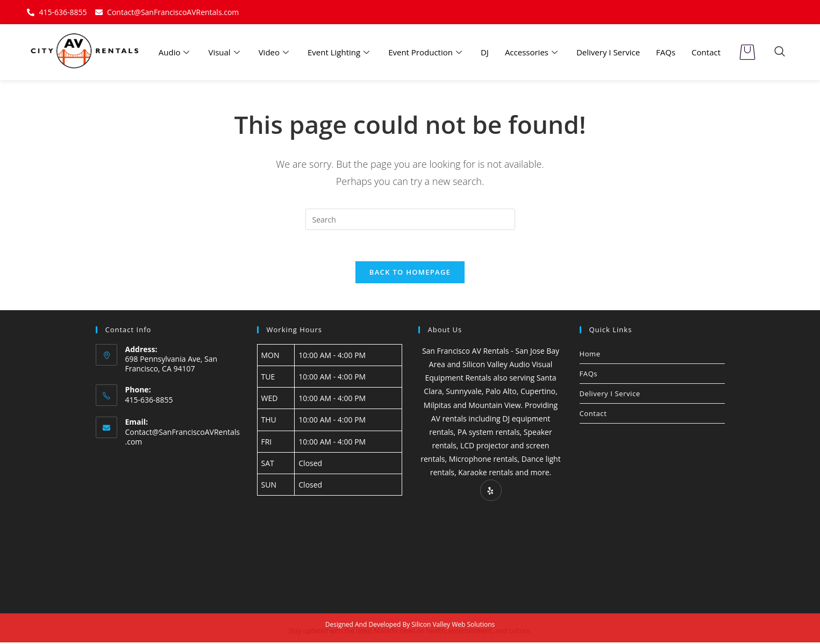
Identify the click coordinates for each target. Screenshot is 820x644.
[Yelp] (491, 491)
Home (590, 355)
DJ (485, 52)
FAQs (666, 52)
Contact (706, 52)
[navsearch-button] (780, 52)
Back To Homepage (410, 273)
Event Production (426, 52)
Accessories (533, 52)
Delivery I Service (608, 52)
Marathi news (395, 632)
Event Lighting (340, 52)
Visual (225, 52)
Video (275, 52)
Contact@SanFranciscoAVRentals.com (183, 438)
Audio (176, 52)
